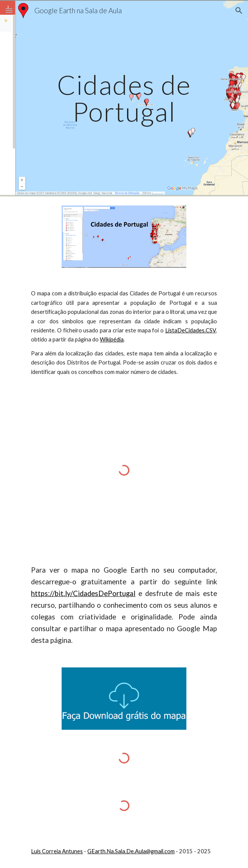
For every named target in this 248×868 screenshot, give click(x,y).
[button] (9, 10)
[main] (124, 98)
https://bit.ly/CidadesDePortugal (83, 593)
